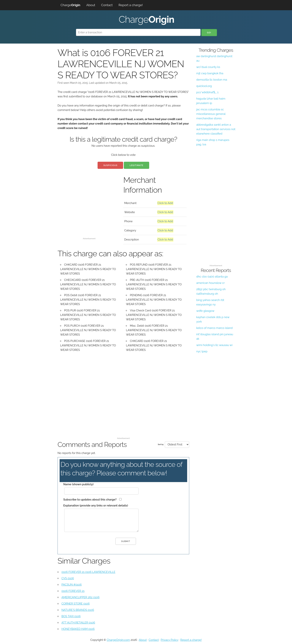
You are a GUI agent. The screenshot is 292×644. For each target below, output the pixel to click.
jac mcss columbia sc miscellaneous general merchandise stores (211, 114)
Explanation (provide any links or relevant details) (96, 506)
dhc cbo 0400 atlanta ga (212, 277)
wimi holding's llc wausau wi (214, 345)
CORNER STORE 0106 (76, 604)
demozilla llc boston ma (212, 80)
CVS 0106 (68, 578)
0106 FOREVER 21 (73, 591)
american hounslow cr (211, 283)
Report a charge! (131, 5)
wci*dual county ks (208, 67)
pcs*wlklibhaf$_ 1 (207, 92)
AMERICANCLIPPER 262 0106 (80, 597)
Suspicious (110, 165)
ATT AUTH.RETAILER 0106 (78, 623)
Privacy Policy (170, 640)
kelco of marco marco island (214, 328)
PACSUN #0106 (72, 585)
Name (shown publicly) (78, 484)
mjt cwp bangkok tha (210, 73)
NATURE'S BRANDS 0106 (78, 610)
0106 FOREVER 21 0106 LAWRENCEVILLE (88, 572)
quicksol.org (204, 86)
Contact (107, 5)
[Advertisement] (89, 210)
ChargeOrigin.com (118, 640)
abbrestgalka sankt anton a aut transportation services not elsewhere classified (216, 129)
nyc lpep (202, 351)
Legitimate (136, 165)
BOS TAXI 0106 (71, 616)
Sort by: (161, 444)
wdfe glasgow (205, 311)
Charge (70, 5)
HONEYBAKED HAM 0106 (78, 629)
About (91, 5)
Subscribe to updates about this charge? (90, 500)
